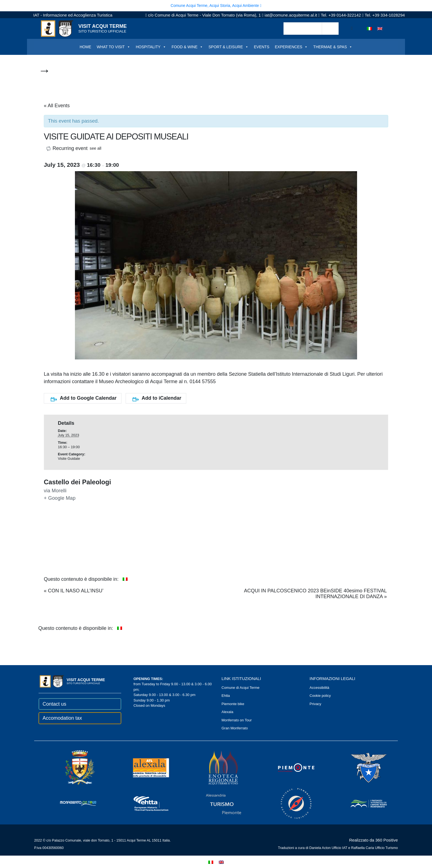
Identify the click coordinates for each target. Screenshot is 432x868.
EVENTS (262, 47)
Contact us (55, 704)
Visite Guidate (69, 459)
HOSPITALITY (151, 47)
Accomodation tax (62, 718)
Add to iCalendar (157, 398)
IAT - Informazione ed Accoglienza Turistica (73, 15)
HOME (85, 47)
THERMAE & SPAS (333, 47)
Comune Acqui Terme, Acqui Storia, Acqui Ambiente (216, 6)
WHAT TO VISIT (114, 47)
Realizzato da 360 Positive (373, 840)
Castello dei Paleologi (77, 482)
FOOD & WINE (187, 47)
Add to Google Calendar (84, 398)
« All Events (57, 106)
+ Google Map (60, 498)
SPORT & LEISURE (229, 47)
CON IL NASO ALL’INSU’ (74, 591)
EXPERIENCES (291, 47)
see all (96, 148)
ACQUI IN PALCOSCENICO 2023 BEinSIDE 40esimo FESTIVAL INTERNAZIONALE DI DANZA (315, 594)
